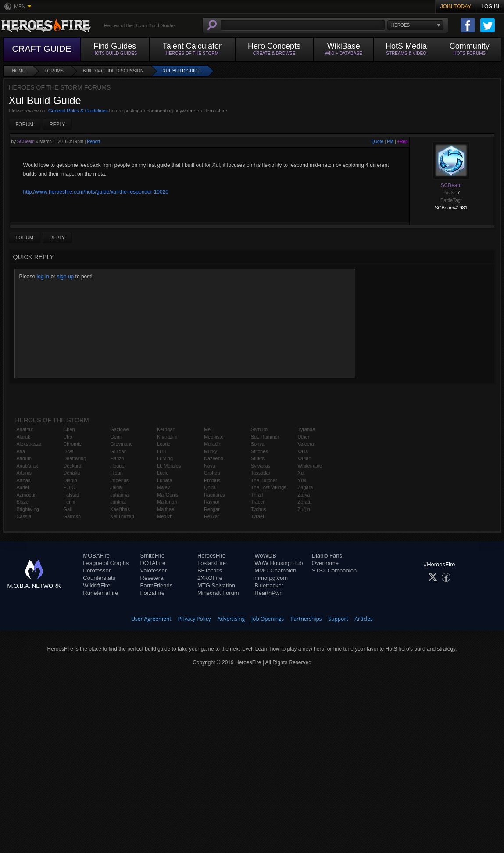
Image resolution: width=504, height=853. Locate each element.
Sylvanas (261, 466)
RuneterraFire (100, 593)
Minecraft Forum (218, 593)
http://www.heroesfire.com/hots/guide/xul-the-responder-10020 (96, 192)
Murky (211, 451)
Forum (25, 124)
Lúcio (163, 473)
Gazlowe (120, 429)
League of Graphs (106, 563)
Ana (21, 451)
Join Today (456, 7)
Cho (68, 437)
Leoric (164, 444)
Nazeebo (214, 458)
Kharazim (167, 437)
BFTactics (210, 570)
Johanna (119, 495)
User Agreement (151, 619)
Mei (208, 429)
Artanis (24, 473)
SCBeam (26, 142)
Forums (54, 71)
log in (43, 277)
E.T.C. (70, 487)
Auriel (23, 487)
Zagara (306, 487)
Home (19, 71)
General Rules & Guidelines (78, 111)
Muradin (213, 444)
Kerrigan (166, 429)
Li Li (161, 451)
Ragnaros (214, 495)
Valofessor (154, 570)
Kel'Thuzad (122, 516)
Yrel (302, 480)
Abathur (25, 429)
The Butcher (264, 480)
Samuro (259, 429)
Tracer (258, 502)
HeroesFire (211, 556)
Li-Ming (165, 458)
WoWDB (265, 556)
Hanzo (117, 458)
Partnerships (306, 619)
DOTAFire (153, 563)
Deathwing (75, 458)
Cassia (24, 516)
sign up (66, 277)
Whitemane (310, 466)
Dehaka (71, 473)
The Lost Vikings (269, 487)
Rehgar (212, 509)
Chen (69, 429)
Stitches (259, 451)
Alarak (23, 437)
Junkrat (118, 502)
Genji (116, 437)
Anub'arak (27, 466)
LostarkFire (212, 563)
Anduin (24, 458)
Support (338, 619)
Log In (490, 7)
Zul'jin (304, 509)
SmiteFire (153, 556)
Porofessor (97, 570)
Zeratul (305, 502)
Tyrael (257, 516)
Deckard (72, 466)
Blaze (23, 502)
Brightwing (28, 509)
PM (390, 142)
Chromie (72, 444)
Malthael (166, 509)
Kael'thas (120, 509)
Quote (377, 142)
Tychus (259, 509)
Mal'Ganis (168, 495)
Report (93, 142)
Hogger (118, 466)
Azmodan (27, 495)
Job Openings (268, 619)
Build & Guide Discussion (113, 71)
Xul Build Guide (182, 71)
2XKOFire (210, 578)
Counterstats (99, 578)
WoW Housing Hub (279, 563)
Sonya (258, 444)
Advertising (231, 619)
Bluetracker (269, 585)
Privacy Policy (195, 619)
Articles (364, 619)
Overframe (325, 563)
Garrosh (72, 516)
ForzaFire (153, 593)
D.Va (68, 451)
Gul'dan (118, 451)
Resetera (152, 578)
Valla (303, 451)
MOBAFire (96, 556)
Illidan (116, 473)
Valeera (306, 444)
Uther (304, 437)
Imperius (119, 480)
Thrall (257, 495)
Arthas (24, 480)
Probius (212, 480)
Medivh (165, 516)
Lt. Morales (169, 466)
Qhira (210, 487)
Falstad (71, 495)
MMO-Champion (275, 570)
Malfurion (167, 502)
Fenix (69, 502)
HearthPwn (268, 593)
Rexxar (212, 516)
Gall (68, 509)
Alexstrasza (29, 444)
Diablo (70, 480)
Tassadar (261, 473)
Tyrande (307, 429)
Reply (57, 124)
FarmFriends (157, 585)
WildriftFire (97, 585)
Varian (305, 458)
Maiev (163, 487)
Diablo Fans (327, 556)
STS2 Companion (334, 570)
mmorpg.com (271, 578)
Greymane (121, 444)
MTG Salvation (216, 585)
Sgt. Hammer (265, 437)
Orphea (212, 473)
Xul (301, 473)
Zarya (304, 495)
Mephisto (214, 437)
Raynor (212, 502)
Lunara (164, 480)
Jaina (116, 487)
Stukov (258, 458)
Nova (210, 466)
